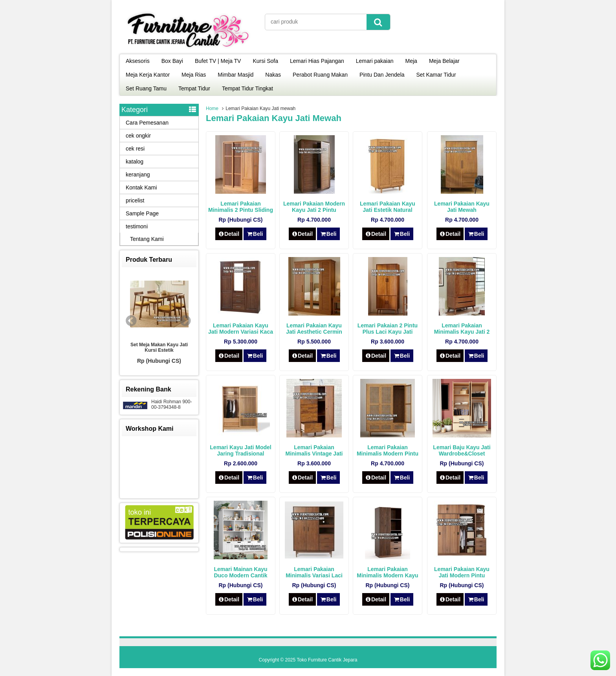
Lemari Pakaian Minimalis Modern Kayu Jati (387, 575)
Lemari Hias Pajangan (317, 61)
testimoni (137, 226)
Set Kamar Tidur (436, 75)
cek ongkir (138, 136)
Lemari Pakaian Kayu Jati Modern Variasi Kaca (241, 329)
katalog (135, 162)
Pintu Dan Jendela (382, 75)
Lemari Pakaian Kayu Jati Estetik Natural (388, 207)
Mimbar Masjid (236, 75)
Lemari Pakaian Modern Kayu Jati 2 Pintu (314, 207)
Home (212, 108)
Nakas (273, 75)
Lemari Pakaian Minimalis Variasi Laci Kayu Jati (314, 575)
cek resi (135, 149)
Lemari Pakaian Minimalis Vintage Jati (314, 450)
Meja (411, 61)
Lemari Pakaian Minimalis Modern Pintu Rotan (388, 454)
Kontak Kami (141, 187)
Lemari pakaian (375, 61)
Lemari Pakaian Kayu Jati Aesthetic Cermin (314, 329)
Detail (229, 234)
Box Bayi (172, 61)
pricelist (135, 200)
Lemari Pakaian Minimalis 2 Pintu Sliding (241, 207)
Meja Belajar (444, 61)
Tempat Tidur (194, 88)
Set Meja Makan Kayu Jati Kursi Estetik (159, 347)
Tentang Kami (147, 239)
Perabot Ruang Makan (320, 75)
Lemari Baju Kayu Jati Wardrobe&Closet (462, 450)
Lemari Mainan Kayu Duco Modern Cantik (240, 572)
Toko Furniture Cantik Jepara (327, 660)
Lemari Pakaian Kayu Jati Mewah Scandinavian (462, 210)
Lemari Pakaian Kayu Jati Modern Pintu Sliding (462, 575)
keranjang (138, 175)
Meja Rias (194, 75)
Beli (255, 234)
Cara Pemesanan (147, 123)
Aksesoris (138, 61)
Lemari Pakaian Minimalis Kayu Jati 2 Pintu (462, 332)
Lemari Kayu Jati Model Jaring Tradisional (240, 450)
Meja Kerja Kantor (148, 75)
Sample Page (142, 213)
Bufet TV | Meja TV (218, 61)
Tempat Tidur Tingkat (247, 88)
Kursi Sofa (265, 61)
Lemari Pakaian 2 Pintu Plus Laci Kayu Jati (388, 329)
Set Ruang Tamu (146, 88)
